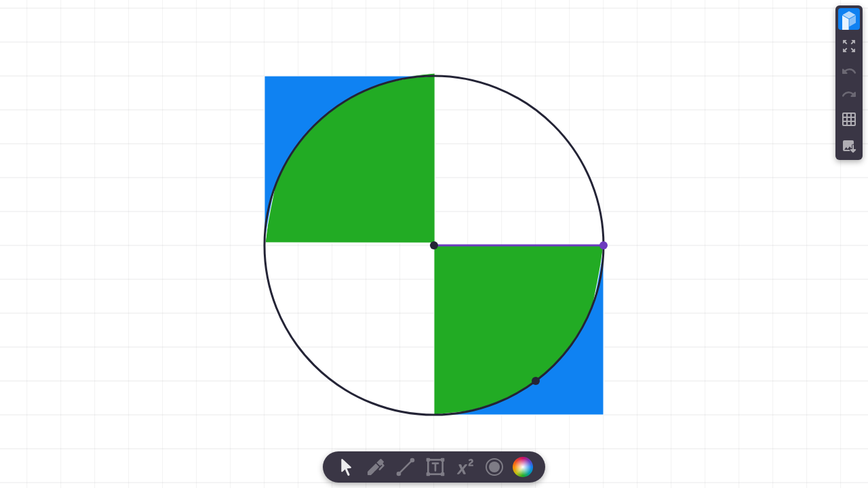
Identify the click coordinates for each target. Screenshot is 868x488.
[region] (434, 244)
